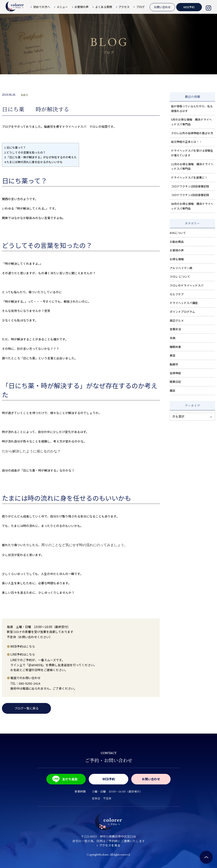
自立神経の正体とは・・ (186, 142)
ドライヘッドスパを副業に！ (189, 177)
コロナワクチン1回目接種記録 (190, 195)
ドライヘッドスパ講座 (184, 303)
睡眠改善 (175, 347)
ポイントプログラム (182, 312)
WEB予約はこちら (23, 646)
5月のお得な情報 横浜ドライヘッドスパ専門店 (191, 122)
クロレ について (180, 277)
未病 (173, 338)
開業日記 (175, 382)
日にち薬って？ (15, 147)
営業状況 (175, 329)
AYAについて (178, 233)
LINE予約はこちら (23, 654)
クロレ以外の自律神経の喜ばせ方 (192, 133)
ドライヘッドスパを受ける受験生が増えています (192, 153)
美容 (173, 355)
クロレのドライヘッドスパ (187, 285)
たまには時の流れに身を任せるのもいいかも (33, 162)
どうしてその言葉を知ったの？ (25, 152)
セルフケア (177, 294)
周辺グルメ (177, 320)
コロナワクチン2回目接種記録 (190, 186)
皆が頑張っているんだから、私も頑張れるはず (192, 108)
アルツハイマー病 (181, 268)
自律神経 (175, 373)
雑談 (173, 390)
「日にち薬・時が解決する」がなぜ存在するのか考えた (40, 157)
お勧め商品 (177, 242)
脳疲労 (25, 95)
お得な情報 (177, 259)
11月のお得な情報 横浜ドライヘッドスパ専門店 (192, 166)
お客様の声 (177, 250)
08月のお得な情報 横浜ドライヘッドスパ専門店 (192, 206)
